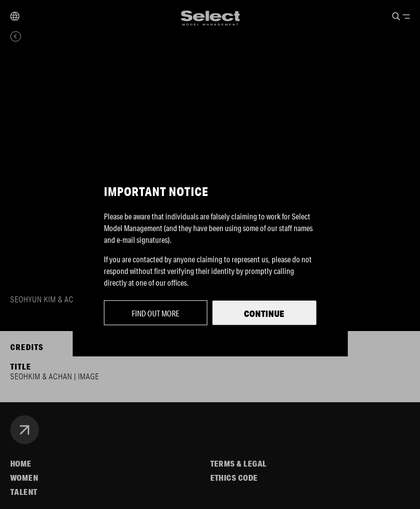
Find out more (156, 313)
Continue (264, 313)
